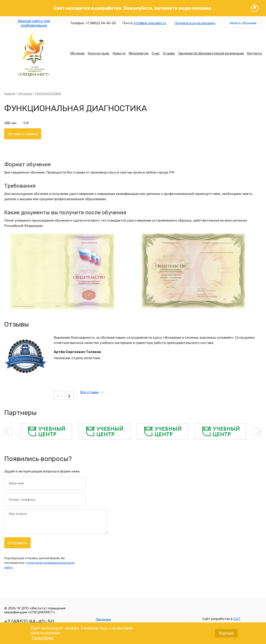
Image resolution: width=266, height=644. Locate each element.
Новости (119, 53)
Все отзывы (89, 392)
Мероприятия (139, 53)
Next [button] (258, 432)
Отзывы (169, 53)
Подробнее (43, 640)
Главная (10, 94)
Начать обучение (243, 23)
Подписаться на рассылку (195, 23)
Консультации (99, 53)
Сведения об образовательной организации (211, 53)
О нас (156, 53)
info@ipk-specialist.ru (150, 23)
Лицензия (103, 620)
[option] (46, 431)
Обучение (77, 53)
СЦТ (237, 619)
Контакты (254, 53)
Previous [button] (8, 432)
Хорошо (226, 635)
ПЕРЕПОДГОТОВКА (48, 94)
